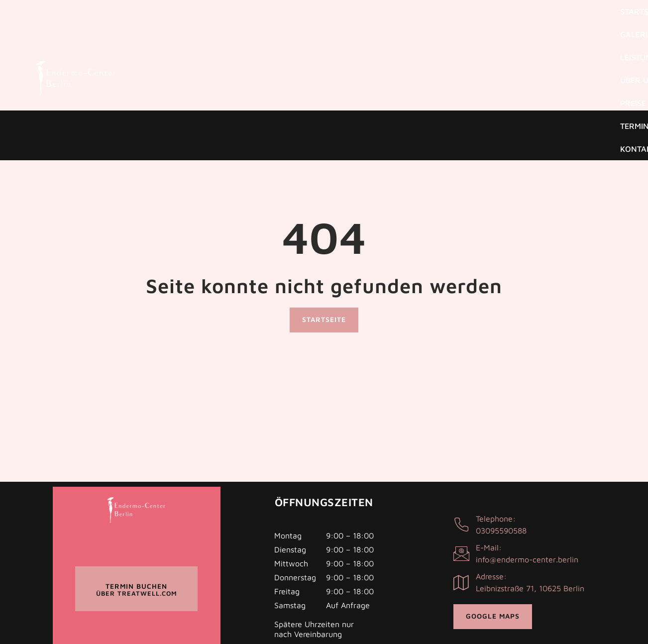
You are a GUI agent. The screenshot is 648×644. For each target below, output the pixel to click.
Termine (538, 25)
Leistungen (388, 25)
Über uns (446, 25)
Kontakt (587, 25)
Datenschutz (300, 601)
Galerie (333, 25)
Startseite (281, 25)
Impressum (351, 601)
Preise (493, 25)
